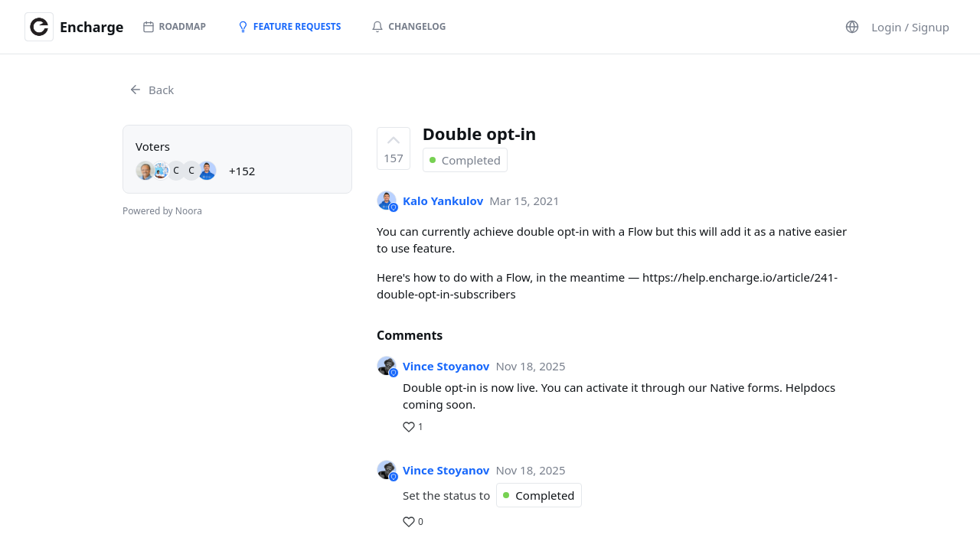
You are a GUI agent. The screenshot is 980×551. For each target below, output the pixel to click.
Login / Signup (910, 27)
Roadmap (174, 26)
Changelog (408, 26)
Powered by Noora (162, 211)
